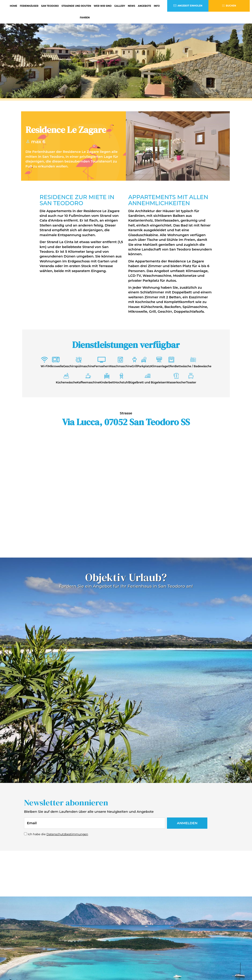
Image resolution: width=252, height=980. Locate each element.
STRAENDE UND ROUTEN (76, 6)
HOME (14, 6)
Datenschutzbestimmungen (67, 834)
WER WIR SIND (103, 6)
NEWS (132, 6)
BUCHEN (229, 6)
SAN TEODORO (50, 6)
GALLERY (120, 6)
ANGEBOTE (144, 6)
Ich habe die (58, 834)
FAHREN (85, 18)
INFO (157, 6)
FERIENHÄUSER (29, 6)
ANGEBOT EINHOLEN (188, 6)
